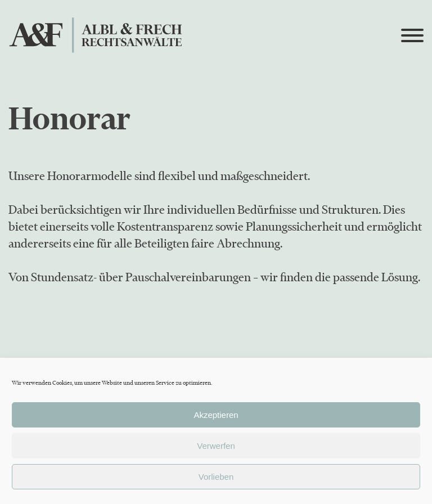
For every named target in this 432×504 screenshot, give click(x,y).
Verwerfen (216, 446)
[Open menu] (412, 35)
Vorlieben (216, 477)
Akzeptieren (216, 415)
